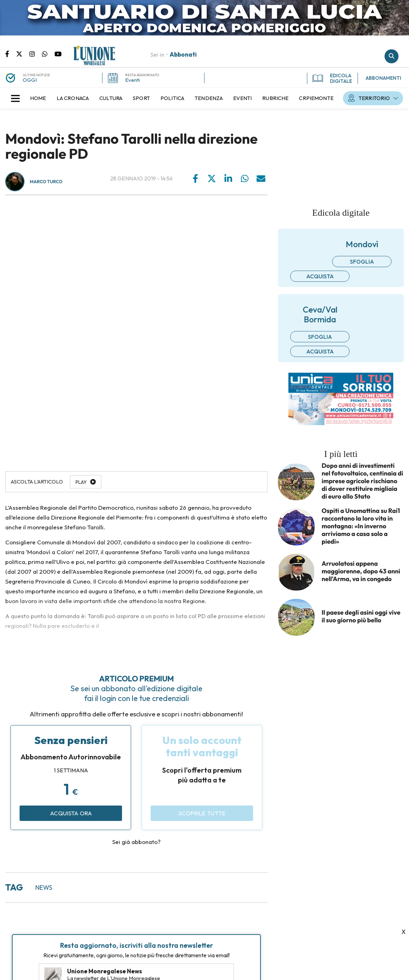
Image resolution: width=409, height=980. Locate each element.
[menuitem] (38, 98)
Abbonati (183, 54)
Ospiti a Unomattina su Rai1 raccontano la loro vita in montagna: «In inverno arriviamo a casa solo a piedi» (361, 526)
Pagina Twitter (23, 53)
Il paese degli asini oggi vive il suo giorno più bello (361, 616)
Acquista (320, 276)
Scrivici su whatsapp (48, 53)
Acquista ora (71, 813)
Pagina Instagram (36, 53)
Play (81, 482)
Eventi (132, 80)
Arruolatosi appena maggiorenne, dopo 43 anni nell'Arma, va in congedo (361, 571)
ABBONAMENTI (383, 78)
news (44, 888)
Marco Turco (46, 182)
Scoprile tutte (202, 813)
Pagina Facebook (11, 53)
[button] (15, 98)
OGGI (30, 80)
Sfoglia (362, 262)
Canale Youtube (58, 53)
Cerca (392, 56)
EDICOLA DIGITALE (332, 78)
